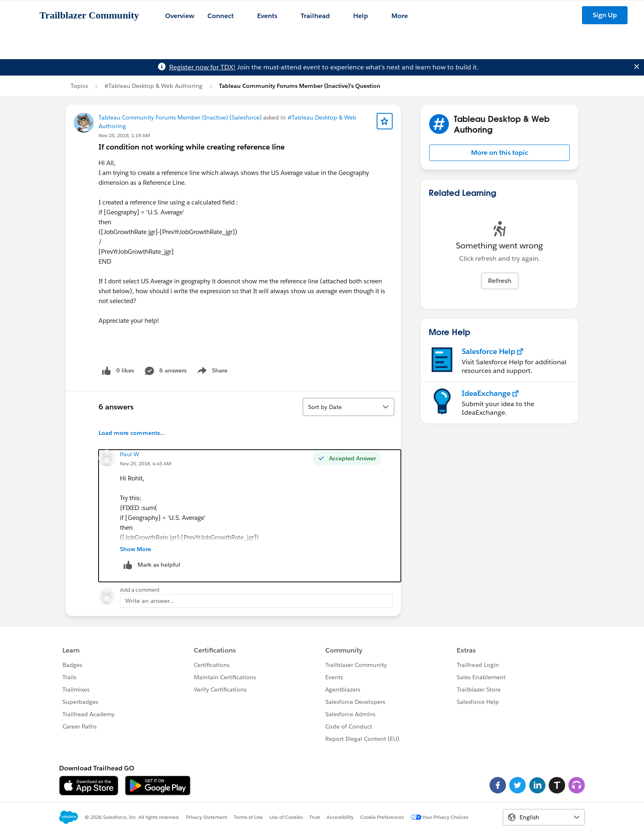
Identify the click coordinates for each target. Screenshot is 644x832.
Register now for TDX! (202, 67)
